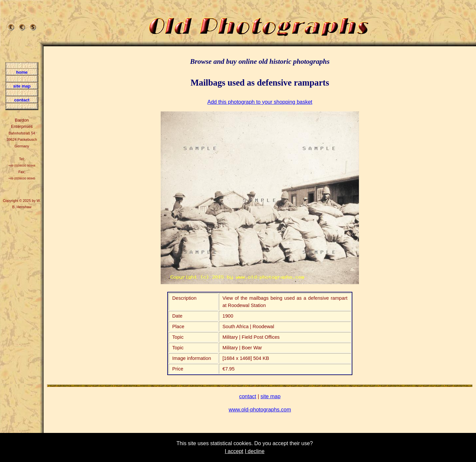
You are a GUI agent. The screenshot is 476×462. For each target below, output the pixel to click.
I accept (234, 451)
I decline (255, 451)
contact (248, 396)
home (22, 72)
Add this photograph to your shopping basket (260, 102)
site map (270, 396)
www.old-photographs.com (260, 410)
